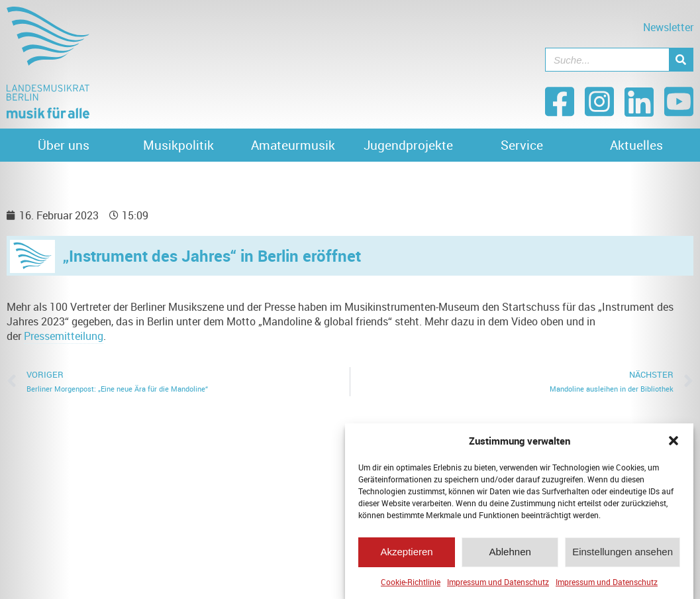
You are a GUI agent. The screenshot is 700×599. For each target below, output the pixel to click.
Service (522, 145)
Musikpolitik (178, 145)
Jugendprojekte (408, 145)
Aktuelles (636, 145)
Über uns (64, 145)
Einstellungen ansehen (623, 555)
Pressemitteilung (64, 336)
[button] (674, 444)
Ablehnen (510, 555)
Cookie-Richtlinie (411, 585)
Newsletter (668, 27)
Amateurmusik (293, 145)
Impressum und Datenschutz (498, 585)
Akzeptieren (406, 555)
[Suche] (681, 60)
